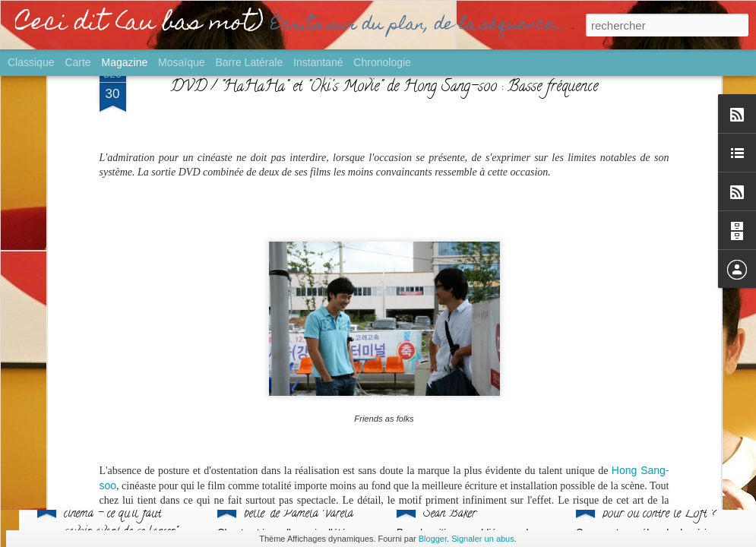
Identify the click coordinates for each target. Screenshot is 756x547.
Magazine (125, 62)
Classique (31, 62)
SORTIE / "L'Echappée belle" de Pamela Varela (299, 505)
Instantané (318, 62)
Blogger (433, 539)
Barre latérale (249, 62)
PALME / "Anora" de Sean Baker (474, 505)
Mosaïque (181, 62)
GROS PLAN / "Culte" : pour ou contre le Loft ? (660, 505)
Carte (77, 62)
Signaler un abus (483, 539)
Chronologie (382, 62)
